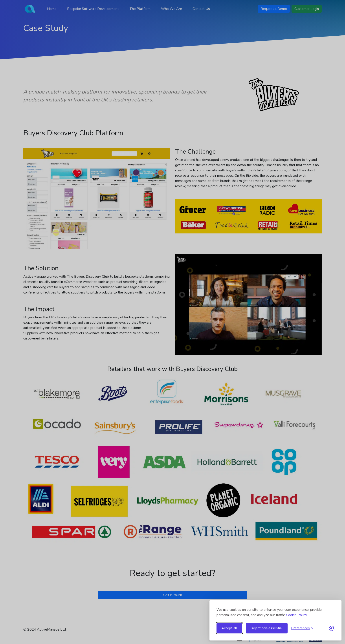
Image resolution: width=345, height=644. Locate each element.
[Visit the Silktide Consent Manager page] (332, 628)
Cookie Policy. (297, 615)
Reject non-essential (267, 628)
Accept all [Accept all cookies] (229, 628)
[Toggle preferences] (302, 628)
